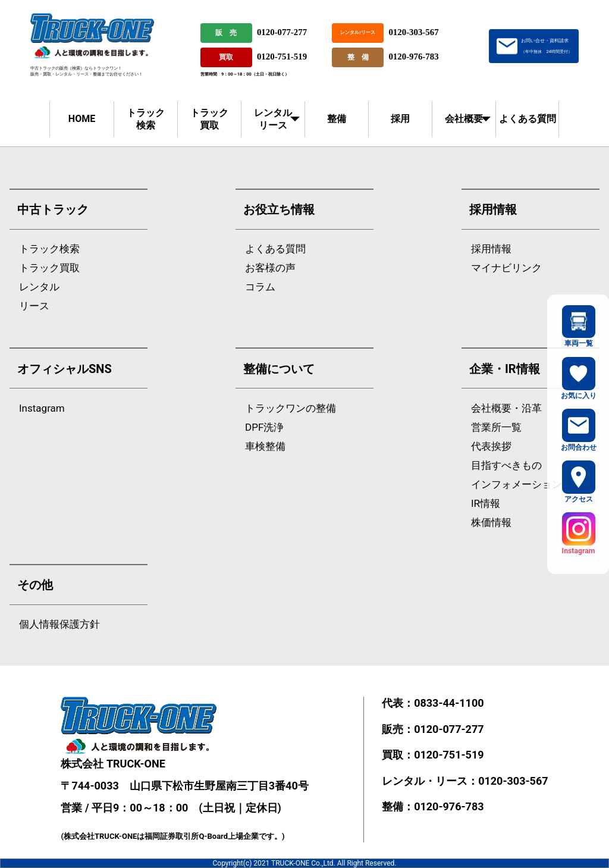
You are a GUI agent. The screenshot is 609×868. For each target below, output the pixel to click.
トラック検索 (146, 119)
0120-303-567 (413, 32)
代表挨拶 (491, 446)
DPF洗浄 (264, 427)
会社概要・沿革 (506, 408)
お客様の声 (270, 268)
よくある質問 (528, 119)
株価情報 (491, 523)
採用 (400, 119)
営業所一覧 (496, 427)
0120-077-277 (282, 32)
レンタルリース (273, 119)
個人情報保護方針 (59, 624)
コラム (260, 287)
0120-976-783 (413, 57)
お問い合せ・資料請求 (546, 46)
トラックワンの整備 (291, 408)
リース (34, 306)
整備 (337, 119)
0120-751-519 (282, 57)
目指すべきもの (506, 466)
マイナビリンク (506, 268)
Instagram (42, 408)
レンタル (39, 287)
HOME (82, 119)
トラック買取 (209, 119)
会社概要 (464, 119)
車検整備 (265, 446)
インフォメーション (517, 485)
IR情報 (486, 504)
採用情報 (491, 249)
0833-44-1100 (449, 703)
